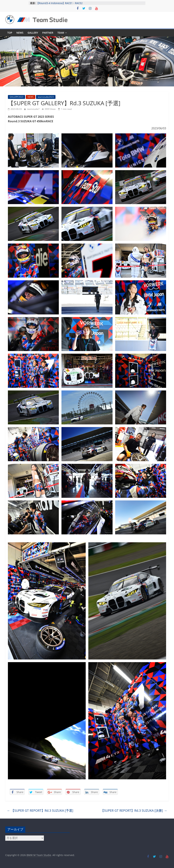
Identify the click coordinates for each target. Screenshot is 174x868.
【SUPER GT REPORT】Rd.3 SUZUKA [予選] (40, 810)
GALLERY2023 (17, 97)
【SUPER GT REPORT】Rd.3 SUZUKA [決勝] (134, 810)
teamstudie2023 (46, 97)
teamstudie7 (34, 109)
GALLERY (33, 33)
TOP (10, 33)
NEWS (20, 33)
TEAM (61, 33)
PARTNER (48, 33)
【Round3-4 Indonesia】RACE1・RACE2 (59, 3)
